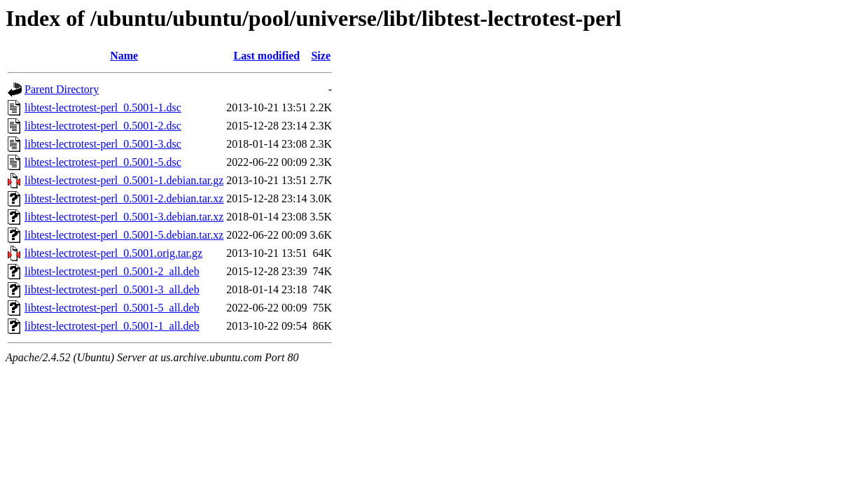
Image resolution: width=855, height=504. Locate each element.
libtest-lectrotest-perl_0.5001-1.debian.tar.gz (124, 180)
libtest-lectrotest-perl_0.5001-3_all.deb (112, 289)
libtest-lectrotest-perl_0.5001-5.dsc (103, 162)
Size (321, 56)
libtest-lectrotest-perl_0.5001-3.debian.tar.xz (124, 217)
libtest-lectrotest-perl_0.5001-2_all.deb (112, 271)
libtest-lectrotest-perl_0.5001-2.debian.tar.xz (124, 198)
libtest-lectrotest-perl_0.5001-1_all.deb (112, 326)
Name (124, 56)
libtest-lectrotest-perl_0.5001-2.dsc (103, 126)
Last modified (267, 56)
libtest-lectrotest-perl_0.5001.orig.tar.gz (113, 253)
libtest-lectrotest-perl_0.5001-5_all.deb (112, 308)
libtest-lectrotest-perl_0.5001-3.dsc (103, 144)
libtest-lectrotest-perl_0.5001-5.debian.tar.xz (124, 235)
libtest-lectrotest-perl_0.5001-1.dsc (103, 107)
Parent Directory (62, 89)
